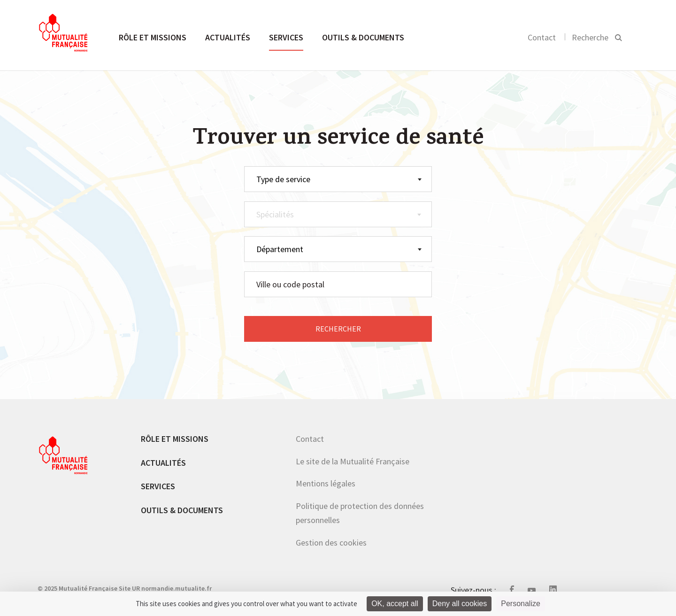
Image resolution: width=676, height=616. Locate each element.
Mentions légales (326, 483)
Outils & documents (363, 37)
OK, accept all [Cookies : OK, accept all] (395, 604)
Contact (542, 37)
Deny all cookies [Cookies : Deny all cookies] (460, 604)
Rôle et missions (153, 37)
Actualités (228, 37)
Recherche (590, 37)
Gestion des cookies (331, 543)
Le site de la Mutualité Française (353, 461)
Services (286, 37)
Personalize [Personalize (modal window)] (521, 604)
